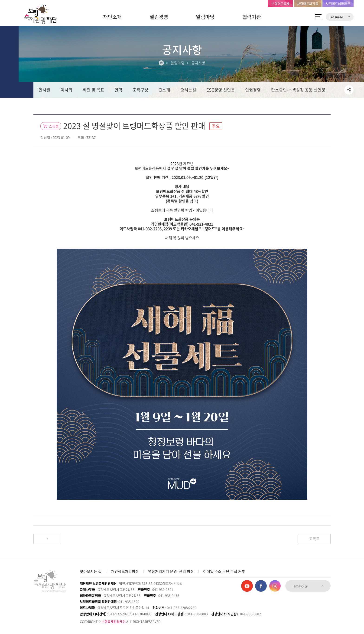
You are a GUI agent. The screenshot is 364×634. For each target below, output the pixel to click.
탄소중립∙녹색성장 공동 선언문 (298, 90)
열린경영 (159, 17)
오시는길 (188, 90)
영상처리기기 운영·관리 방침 (171, 571)
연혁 (118, 90)
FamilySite (308, 586)
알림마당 (205, 17)
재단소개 (112, 17)
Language (340, 17)
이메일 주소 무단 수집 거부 (224, 571)
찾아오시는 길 (91, 571)
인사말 (44, 90)
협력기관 (252, 17)
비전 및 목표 (93, 90)
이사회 (67, 90)
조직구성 (140, 90)
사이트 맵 (318, 17)
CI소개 (164, 90)
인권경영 (253, 90)
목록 (314, 539)
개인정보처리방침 (125, 571)
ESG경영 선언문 (221, 90)
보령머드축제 (280, 3)
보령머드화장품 (308, 3)
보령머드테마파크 (338, 3)
